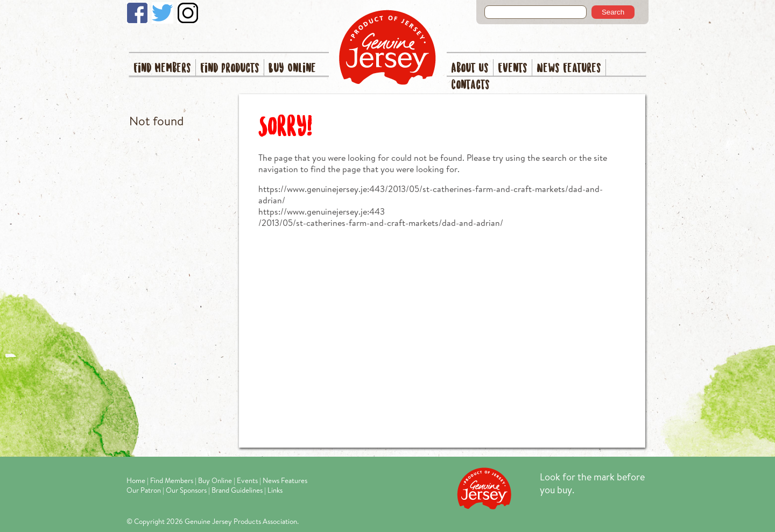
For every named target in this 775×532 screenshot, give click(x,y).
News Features (569, 69)
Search (613, 12)
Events (513, 69)
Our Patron (144, 490)
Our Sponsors (186, 490)
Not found (156, 121)
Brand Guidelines (237, 490)
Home (136, 480)
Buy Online (292, 69)
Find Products (230, 69)
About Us (470, 69)
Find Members (162, 69)
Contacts (470, 85)
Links (275, 490)
